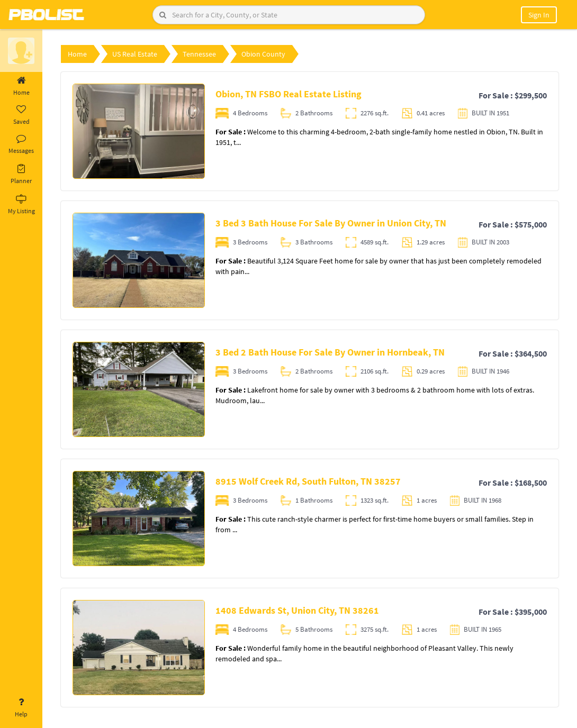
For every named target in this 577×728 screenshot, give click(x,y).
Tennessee (199, 54)
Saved (21, 115)
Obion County (263, 54)
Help (21, 708)
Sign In (539, 15)
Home (21, 86)
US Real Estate (135, 54)
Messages (21, 144)
